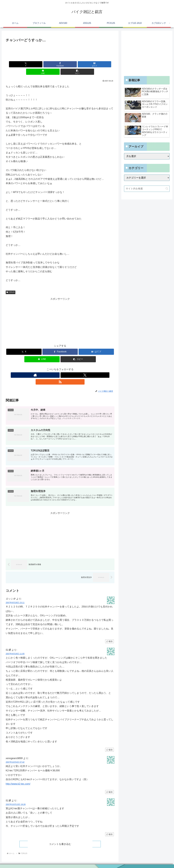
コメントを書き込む (60, 835)
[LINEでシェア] (78, 64)
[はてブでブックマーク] (60, 64)
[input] (147, 189)
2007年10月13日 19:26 (16, 796)
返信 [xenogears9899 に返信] (109, 783)
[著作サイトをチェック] (54, 368)
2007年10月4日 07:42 (15, 753)
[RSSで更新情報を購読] (66, 368)
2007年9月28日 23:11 (15, 594)
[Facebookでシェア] (42, 64)
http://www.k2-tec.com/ (18, 775)
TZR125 (11, 285)
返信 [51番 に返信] (109, 741)
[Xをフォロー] (60, 368)
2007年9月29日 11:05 (15, 645)
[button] (97, 64)
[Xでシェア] (24, 64)
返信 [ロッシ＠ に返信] (109, 633)
